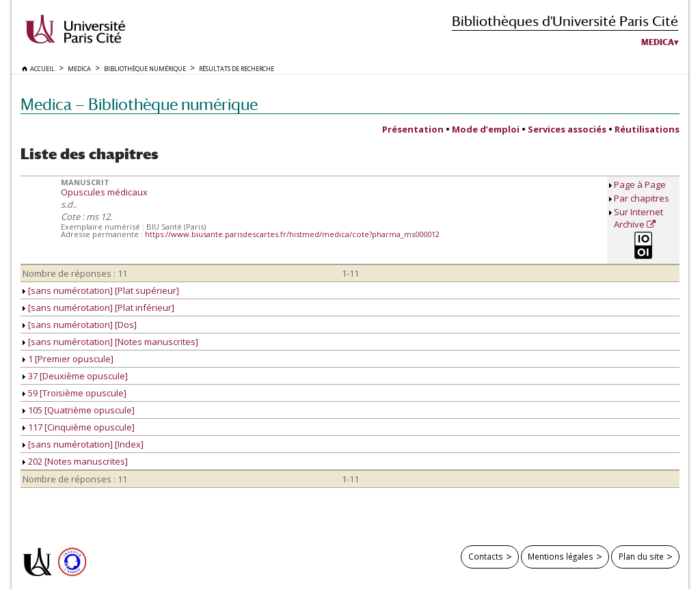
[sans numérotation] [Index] (83, 444)
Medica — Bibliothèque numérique (139, 104)
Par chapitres (642, 198)
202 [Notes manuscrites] (75, 461)
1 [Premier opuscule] (68, 359)
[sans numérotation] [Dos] (80, 325)
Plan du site (641, 556)
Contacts (486, 556)
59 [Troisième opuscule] (75, 393)
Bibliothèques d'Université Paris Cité (565, 21)
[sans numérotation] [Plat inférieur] (98, 307)
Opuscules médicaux (104, 192)
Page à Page (640, 184)
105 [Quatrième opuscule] (79, 410)
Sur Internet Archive (638, 218)
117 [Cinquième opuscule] (79, 427)
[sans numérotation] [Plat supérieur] (101, 290)
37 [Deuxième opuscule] (75, 376)
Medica (658, 42)
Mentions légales (561, 556)
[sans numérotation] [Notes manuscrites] (110, 342)
